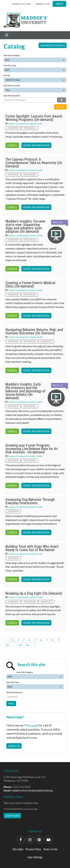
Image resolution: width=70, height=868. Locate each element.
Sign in (59, 4)
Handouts (46, 342)
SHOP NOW (12, 816)
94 (20, 645)
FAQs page (31, 725)
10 (7, 645)
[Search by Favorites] (35, 90)
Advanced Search (53, 45)
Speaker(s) (30, 128)
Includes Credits (36, 124)
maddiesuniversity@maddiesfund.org (32, 790)
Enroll (12, 145)
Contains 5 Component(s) (18, 235)
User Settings (35, 857)
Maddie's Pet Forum (22, 4)
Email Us (14, 746)
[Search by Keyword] (30, 100)
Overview (13, 128)
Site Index (18, 849)
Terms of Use (50, 849)
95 (28, 645)
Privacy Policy (33, 849)
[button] (62, 100)
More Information (36, 145)
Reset (60, 107)
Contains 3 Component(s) (18, 124)
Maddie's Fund (43, 4)
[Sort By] (35, 80)
